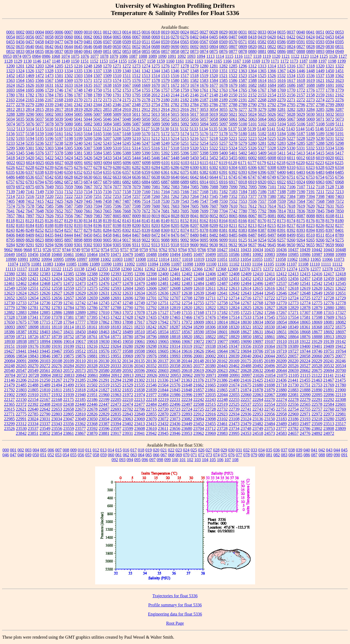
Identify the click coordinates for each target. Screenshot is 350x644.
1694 (20, 90)
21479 (9, 385)
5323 (223, 148)
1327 (40, 71)
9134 (252, 240)
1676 (204, 85)
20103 (45, 361)
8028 (175, 216)
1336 (88, 71)
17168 (199, 312)
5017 (194, 114)
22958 (281, 414)
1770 (291, 90)
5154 (329, 129)
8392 (291, 230)
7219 (40, 196)
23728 (222, 428)
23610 (151, 428)
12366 (197, 269)
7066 (78, 187)
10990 (11, 259)
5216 (194, 138)
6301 (204, 167)
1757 (165, 90)
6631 (98, 177)
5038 (49, 119)
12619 (305, 288)
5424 (69, 158)
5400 (223, 153)
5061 (233, 119)
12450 (222, 279)
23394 (116, 424)
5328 (272, 148)
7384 (291, 196)
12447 (187, 279)
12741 (69, 303)
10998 (94, 259)
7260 (156, 196)
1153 (104, 61)
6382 (204, 172)
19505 (69, 351)
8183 (20, 225)
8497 (272, 235)
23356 (69, 424)
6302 (214, 167)
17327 (341, 312)
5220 (223, 138)
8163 (214, 221)
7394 (310, 196)
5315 (146, 148)
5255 (214, 143)
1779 (340, 90)
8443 (59, 235)
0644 (69, 47)
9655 (310, 245)
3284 (310, 109)
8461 (117, 235)
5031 (320, 114)
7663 (98, 211)
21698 (270, 385)
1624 (10, 85)
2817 (59, 109)
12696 (128, 298)
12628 (69, 293)
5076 (30, 124)
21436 (281, 380)
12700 (140, 298)
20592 (128, 370)
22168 (57, 399)
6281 (127, 167)
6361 (165, 172)
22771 (9, 414)
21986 (175, 395)
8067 (253, 216)
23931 (128, 433)
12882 (9, 312)
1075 (75, 56)
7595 (107, 206)
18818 (175, 337)
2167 (49, 100)
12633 (128, 293)
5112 (11, 129)
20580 (104, 370)
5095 (214, 124)
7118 (320, 187)
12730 (9, 303)
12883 (21, 312)
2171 (88, 100)
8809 (20, 240)
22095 (317, 395)
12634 (140, 293)
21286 (92, 380)
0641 (40, 47)
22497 (187, 404)
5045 (98, 119)
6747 (252, 177)
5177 (214, 134)
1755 (146, 90)
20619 (199, 370)
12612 (222, 288)
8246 (20, 230)
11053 (234, 259)
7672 (146, 211)
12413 (293, 274)
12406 (210, 274)
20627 (234, 370)
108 (235, 460)
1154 (113, 61)
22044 (222, 395)
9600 (194, 245)
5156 (10, 134)
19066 (175, 341)
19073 (211, 341)
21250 (45, 380)
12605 (140, 288)
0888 (301, 51)
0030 (233, 32)
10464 (92, 254)
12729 (341, 298)
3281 (281, 109)
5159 (40, 134)
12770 (281, 303)
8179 (330, 221)
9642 (262, 245)
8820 (30, 240)
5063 (252, 119)
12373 (280, 269)
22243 (210, 399)
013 (103, 450)
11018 (187, 259)
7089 (224, 187)
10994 (47, 259)
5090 (166, 124)
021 (164, 450)
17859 (92, 322)
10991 (23, 259)
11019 (199, 259)
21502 (92, 385)
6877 (98, 182)
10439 (305, 250)
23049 (80, 419)
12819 (175, 308)
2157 (301, 95)
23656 (175, 428)
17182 (222, 312)
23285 (341, 419)
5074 (11, 124)
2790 (252, 105)
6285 (165, 167)
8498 (281, 235)
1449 (320, 71)
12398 (151, 274)
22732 (222, 409)
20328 (92, 366)
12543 (329, 283)
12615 (258, 288)
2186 (194, 100)
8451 (98, 235)
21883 (293, 390)
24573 (270, 433)
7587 (69, 206)
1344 (156, 71)
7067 (88, 187)
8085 (291, 216)
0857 (165, 51)
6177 (252, 163)
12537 (281, 283)
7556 (252, 201)
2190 (233, 100)
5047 (117, 119)
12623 (9, 293)
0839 (69, 51)
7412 (30, 201)
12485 (210, 283)
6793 (30, 182)
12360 (126, 269)
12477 (116, 283)
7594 (98, 206)
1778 (330, 90)
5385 (107, 153)
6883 (136, 182)
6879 (107, 182)
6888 (175, 182)
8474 (165, 235)
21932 (57, 395)
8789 (340, 235)
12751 (163, 303)
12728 (329, 298)
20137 (163, 361)
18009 (199, 322)
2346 (117, 105)
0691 (185, 47)
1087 (133, 56)
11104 (257, 264)
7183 (233, 192)
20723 (22, 375)
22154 (33, 399)
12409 (246, 274)
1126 (333, 56)
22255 (234, 399)
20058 (305, 356)
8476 (175, 235)
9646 (281, 245)
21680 (258, 385)
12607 (163, 288)
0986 (46, 56)
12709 (199, 298)
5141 (271, 129)
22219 (163, 399)
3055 (223, 109)
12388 (92, 274)
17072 (128, 312)
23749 (258, 428)
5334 (330, 148)
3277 (243, 109)
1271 (117, 66)
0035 (281, 32)
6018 (310, 158)
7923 (40, 216)
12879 (317, 308)
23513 (329, 424)
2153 (262, 95)
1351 (223, 71)
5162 (69, 134)
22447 (104, 404)
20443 (222, 366)
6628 (69, 177)
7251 (98, 196)
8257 (69, 230)
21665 (210, 385)
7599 (146, 206)
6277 (88, 167)
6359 (146, 172)
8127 (59, 221)
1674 (194, 85)
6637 (146, 177)
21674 (234, 385)
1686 (291, 85)
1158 (151, 61)
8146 (156, 221)
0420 (272, 37)
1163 (199, 61)
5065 (272, 119)
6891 (194, 182)
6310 (291, 167)
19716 (270, 351)
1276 (165, 66)
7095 (253, 187)
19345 (222, 346)
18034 (258, 322)
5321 (204, 148)
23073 (175, 419)
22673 (80, 409)
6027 (59, 163)
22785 (33, 414)
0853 (127, 51)
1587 (243, 80)
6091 (78, 163)
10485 (140, 254)
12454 (270, 279)
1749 (88, 90)
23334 (33, 424)
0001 (10, 32)
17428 (128, 317)
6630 (88, 177)
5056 (194, 119)
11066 (327, 259)
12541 (305, 283)
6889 (185, 182)
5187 (301, 134)
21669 (222, 385)
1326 (30, 71)
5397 (194, 153)
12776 (329, 303)
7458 (107, 201)
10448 (341, 250)
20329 (104, 366)
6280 (117, 167)
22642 (45, 409)
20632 (258, 370)
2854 (117, 109)
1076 (85, 56)
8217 (291, 225)
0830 (330, 47)
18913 (329, 337)
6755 (330, 177)
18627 (246, 332)
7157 (117, 192)
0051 (320, 32)
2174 (117, 100)
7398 (320, 196)
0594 (330, 42)
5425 (78, 158)
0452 (320, 37)
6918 (243, 182)
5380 (69, 153)
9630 (214, 245)
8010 (146, 216)
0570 (233, 42)
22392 (33, 404)
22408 (45, 404)
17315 (329, 312)
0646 (88, 47)
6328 (320, 167)
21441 (293, 380)
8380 (214, 230)
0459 (49, 42)
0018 (156, 32)
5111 (340, 124)
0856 (156, 51)
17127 (163, 312)
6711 (223, 177)
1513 (146, 76)
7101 (272, 187)
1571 (88, 80)
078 (247, 455)
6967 (330, 182)
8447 (78, 235)
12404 (199, 274)
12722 (270, 298)
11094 (153, 264)
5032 (330, 114)
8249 (30, 230)
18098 (33, 327)
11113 (10, 269)
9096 (214, 240)
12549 (9, 288)
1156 (132, 61)
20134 (127, 361)
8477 (185, 235)
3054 (214, 109)
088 (322, 455)
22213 (140, 399)
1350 (214, 71)
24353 (246, 433)
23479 (246, 424)
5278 (233, 143)
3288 (10, 114)
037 (284, 450)
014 (111, 450)
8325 (136, 230)
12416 (317, 274)
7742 (233, 211)
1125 (324, 56)
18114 (68, 327)
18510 (140, 332)
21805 (33, 390)
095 (137, 460)
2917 (194, 109)
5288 (320, 143)
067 (164, 455)
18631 (258, 332)
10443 (329, 250)
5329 (281, 148)
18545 (151, 332)
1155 (123, 61)
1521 (223, 76)
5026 (272, 114)
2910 (127, 109)
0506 (98, 42)
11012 (152, 259)
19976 (151, 356)
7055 (59, 187)
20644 (281, 370)
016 (126, 450)
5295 (330, 143)
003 (28, 450)
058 (96, 455)
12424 (57, 279)
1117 (248, 56)
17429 (140, 317)
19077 (223, 341)
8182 (10, 225)
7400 (330, 196)
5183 (272, 134)
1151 (85, 61)
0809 (243, 47)
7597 (127, 206)
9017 (127, 240)
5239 (69, 143)
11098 (188, 264)
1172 (284, 61)
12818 (163, 308)
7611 (243, 206)
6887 (165, 182)
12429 (92, 279)
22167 (45, 399)
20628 (246, 370)
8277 (78, 230)
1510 (117, 76)
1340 (127, 71)
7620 (310, 206)
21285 (80, 380)
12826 (258, 308)
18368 (317, 327)
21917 (45, 395)
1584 (214, 80)
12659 (92, 298)
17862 (104, 322)
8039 (185, 216)
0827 (301, 47)
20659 (293, 370)
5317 (165, 148)
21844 (163, 390)
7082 (166, 187)
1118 (257, 56)
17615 (341, 317)
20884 (105, 375)
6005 (262, 158)
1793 (127, 95)
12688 (104, 298)
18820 (187, 337)
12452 (246, 279)
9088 (165, 240)
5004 (69, 114)
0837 (59, 51)
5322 (214, 148)
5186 (291, 134)
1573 (107, 80)
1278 (185, 66)
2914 (165, 109)
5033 (340, 114)
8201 (146, 225)
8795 (10, 240)
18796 (151, 337)
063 (134, 455)
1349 (204, 71)
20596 (140, 370)
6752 (301, 177)
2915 (175, 109)
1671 (165, 85)
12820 (187, 308)
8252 (40, 230)
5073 (340, 119)
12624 (21, 293)
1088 (143, 56)
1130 (28, 61)
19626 (199, 351)
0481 (88, 42)
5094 (204, 124)
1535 (301, 76)
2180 (165, 100)
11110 (315, 264)
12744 (92, 303)
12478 (128, 283)
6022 (11, 163)
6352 (78, 172)
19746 (317, 351)
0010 (88, 32)
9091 (175, 240)
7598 (136, 206)
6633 (117, 177)
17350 (45, 317)
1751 (107, 90)
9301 (78, 245)
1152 (94, 61)
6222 (310, 163)
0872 (185, 51)
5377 (49, 153)
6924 (301, 182)
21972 (128, 395)
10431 (234, 250)
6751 (291, 177)
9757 (124, 250)
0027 (204, 32)
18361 (305, 327)
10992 (35, 259)
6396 (262, 172)
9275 (340, 240)
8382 (233, 230)
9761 (153, 250)
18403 (45, 332)
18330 (269, 327)
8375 (194, 230)
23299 (9, 424)
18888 (317, 337)
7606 (204, 206)
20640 (270, 370)
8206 (185, 225)
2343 (88, 105)
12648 (305, 293)
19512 (80, 351)
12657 (69, 298)
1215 (69, 66)
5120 (78, 129)
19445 (45, 351)
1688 (310, 85)
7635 (340, 206)
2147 (204, 95)
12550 (21, 288)
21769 (329, 385)
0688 (156, 47)
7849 (330, 211)
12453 (258, 279)
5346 (30, 153)
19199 (69, 346)
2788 (233, 105)
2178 (146, 100)
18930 (10, 341)
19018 (92, 341)
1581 (185, 80)
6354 (98, 172)
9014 (117, 240)
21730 (293, 385)
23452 (199, 424)
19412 (341, 346)
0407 (233, 37)
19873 (57, 356)
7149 (40, 192)
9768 (212, 250)
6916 (223, 182)
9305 (117, 245)
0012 (107, 32)
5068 (301, 119)
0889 (310, 51)
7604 (185, 206)
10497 (199, 254)
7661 (88, 211)
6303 (223, 167)
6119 (223, 163)
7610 (233, 206)
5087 (137, 124)
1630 (40, 85)
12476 (104, 283)
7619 (301, 206)
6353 (88, 172)
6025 (40, 163)
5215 (185, 138)
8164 (223, 221)
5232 (340, 138)
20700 (341, 370)
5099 (233, 124)
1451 (340, 71)
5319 (185, 148)
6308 (272, 167)
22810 (80, 414)
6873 (78, 182)
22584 (329, 404)
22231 (175, 399)
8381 (223, 230)
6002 (252, 158)
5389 (136, 153)
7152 (69, 192)
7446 (98, 201)
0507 (107, 42)
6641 (185, 177)
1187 (303, 61)
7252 (107, 196)
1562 (340, 76)
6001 (243, 158)
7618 (291, 206)
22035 (210, 395)
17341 (33, 317)
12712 (222, 298)
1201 (20, 66)
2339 (49, 105)
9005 (107, 240)
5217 (204, 138)
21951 (92, 395)
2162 (340, 95)
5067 (291, 119)
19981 (163, 356)
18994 (45, 341)
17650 (9, 322)
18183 (116, 327)
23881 (104, 433)
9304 (107, 245)
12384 (57, 274)
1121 (286, 56)
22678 (92, 409)
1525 (262, 76)
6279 (107, 167)
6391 (223, 172)
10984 (281, 254)
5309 (107, 148)
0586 (281, 42)
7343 (204, 196)
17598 (317, 317)
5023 (243, 114)
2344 (98, 105)
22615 (9, 409)
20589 (116, 370)
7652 (59, 211)
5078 (49, 124)
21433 (269, 380)
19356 (246, 346)
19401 (317, 346)
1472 (40, 76)
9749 (76, 250)
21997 (199, 395)
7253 (117, 196)
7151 (59, 192)
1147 (46, 61)
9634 (243, 245)
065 (149, 455)
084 (292, 455)
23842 (21, 433)
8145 (146, 221)
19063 (152, 341)
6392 (233, 172)
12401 (175, 274)
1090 (162, 56)
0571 (243, 42)
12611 (210, 288)
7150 (49, 192)
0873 (194, 51)
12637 (175, 293)
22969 (293, 414)
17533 (246, 317)
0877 (233, 51)
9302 (88, 245)
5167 (117, 134)
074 (216, 455)
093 (122, 460)
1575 (127, 80)
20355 (163, 366)
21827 (104, 390)
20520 (281, 366)
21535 (140, 385)
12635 (151, 293)
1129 (18, 61)
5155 (339, 129)
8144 (136, 221)
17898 (128, 322)
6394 (252, 172)
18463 (104, 332)
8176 (310, 221)
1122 (295, 56)
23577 (80, 428)
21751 (305, 385)
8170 (262, 221)
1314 (272, 66)
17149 (175, 312)
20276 (57, 366)
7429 (78, 201)
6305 (243, 167)
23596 (104, 428)
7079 (137, 187)
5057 (204, 119)
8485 (233, 235)
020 (156, 450)
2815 (40, 109)
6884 (146, 182)
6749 (272, 177)
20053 (281, 356)
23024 (33, 419)
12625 (33, 293)
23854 (57, 433)
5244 (117, 143)
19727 (293, 351)
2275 (330, 100)
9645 (272, 245)
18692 (329, 332)
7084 (185, 187)
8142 (117, 221)
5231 (330, 138)
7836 (301, 211)
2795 (291, 105)
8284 (107, 230)
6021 (340, 158)
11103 (246, 264)
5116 (49, 129)
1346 (175, 71)
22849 (140, 414)
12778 (341, 303)
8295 (117, 230)
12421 (33, 279)
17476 (210, 317)
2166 (40, 100)
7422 (49, 201)
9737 (57, 250)
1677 (214, 85)
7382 (281, 196)
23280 (329, 419)
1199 (342, 61)
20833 (69, 375)
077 (239, 455)
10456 (33, 254)
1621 (320, 80)
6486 (10, 177)
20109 (69, 361)
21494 (57, 385)
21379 (210, 380)
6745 (233, 177)
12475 (92, 283)
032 (247, 450)
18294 (187, 327)
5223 (252, 138)
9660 (340, 245)
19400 (305, 346)
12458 (317, 279)
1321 (330, 66)
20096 (33, 361)
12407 (222, 274)
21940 (80, 395)
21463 (317, 380)
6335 (10, 172)
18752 (69, 337)
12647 (293, 293)
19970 (140, 356)
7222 (69, 196)
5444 (136, 158)
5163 (78, 134)
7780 (243, 211)
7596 (117, 206)
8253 (49, 230)
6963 (320, 182)
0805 (223, 47)
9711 (37, 250)
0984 (37, 56)
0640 (30, 47)
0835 (40, 51)
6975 (30, 187)
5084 (108, 124)
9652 (301, 245)
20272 (45, 366)
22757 (317, 409)
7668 (127, 211)
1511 (126, 76)
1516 (175, 76)
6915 (214, 182)
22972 (317, 414)
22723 (175, 409)
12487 (222, 283)
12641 (222, 293)
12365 (185, 269)
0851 (107, 51)
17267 (281, 312)
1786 (69, 95)
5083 (98, 124)
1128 (8, 61)
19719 (281, 351)
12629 (80, 293)
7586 (59, 206)
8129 (69, 221)
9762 (163, 250)
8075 (262, 216)
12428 (80, 279)
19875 (69, 356)
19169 (21, 346)
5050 (146, 119)
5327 (262, 148)
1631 (49, 85)
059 (103, 455)
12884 (33, 312)
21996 (187, 395)
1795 (136, 95)
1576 (136, 80)
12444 (151, 279)
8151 (175, 221)
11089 (94, 264)
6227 (20, 167)
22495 (163, 404)
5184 (281, 134)
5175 (194, 134)
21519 (104, 385)
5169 (136, 134)
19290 (140, 346)
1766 (252, 90)
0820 (252, 47)
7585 (49, 206)
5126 (136, 129)
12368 (221, 269)
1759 (185, 90)
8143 (127, 221)
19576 (104, 351)
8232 (330, 225)
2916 (185, 109)
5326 (252, 148)
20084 (10, 361)
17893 (116, 322)
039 (299, 450)
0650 (117, 47)
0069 (156, 37)
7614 (272, 206)
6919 (252, 182)
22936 (246, 414)
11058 (281, 259)
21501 (80, 385)
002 (21, 450)
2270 (281, 100)
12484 (199, 283)
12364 (174, 269)
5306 (78, 148)
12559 (69, 288)
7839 (310, 211)
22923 (222, 414)
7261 (165, 196)
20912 (116, 375)
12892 (92, 312)
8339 (146, 230)
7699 (204, 211)
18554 (163, 332)
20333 (116, 366)
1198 (332, 61)
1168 (246, 61)
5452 (214, 158)
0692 (194, 47)
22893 (187, 414)
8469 (146, 235)
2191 (243, 100)
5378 (59, 153)
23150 (270, 419)
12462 (21, 283)
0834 (30, 51)
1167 (237, 61)
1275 (156, 66)
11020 (211, 259)
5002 (49, 114)
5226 (281, 138)
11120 (45, 269)
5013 (156, 114)
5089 (156, 124)
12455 (281, 279)
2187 (204, 100)
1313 (262, 66)
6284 (156, 167)
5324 (233, 148)
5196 (49, 138)
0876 (223, 51)
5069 (310, 119)
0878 (243, 51)
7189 (291, 192)
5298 (340, 143)
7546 (194, 201)
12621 (329, 288)
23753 (270, 428)
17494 (222, 317)
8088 (311, 216)
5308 (98, 148)
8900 (98, 240)
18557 (175, 332)
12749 (140, 303)
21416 (246, 380)
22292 (329, 399)
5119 (68, 129)
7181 (214, 192)
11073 (339, 259)
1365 (262, 71)
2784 (194, 105)
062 (126, 455)
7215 (20, 196)
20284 (69, 366)
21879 (270, 390)
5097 (224, 124)
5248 (156, 143)
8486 (243, 235)
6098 (146, 163)
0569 (223, 42)
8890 (49, 240)
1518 (194, 76)
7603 (175, 206)
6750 (281, 177)
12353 (103, 269)
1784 (49, 95)
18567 (187, 332)
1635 (88, 85)
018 (141, 450)
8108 (330, 216)
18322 (258, 327)
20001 (199, 356)
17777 (80, 322)
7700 (214, 211)
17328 (9, 317)
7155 (98, 192)
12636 (163, 293)
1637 (98, 85)
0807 (233, 47)
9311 (136, 245)
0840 (78, 51)
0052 (330, 32)
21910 (33, 395)
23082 (187, 419)
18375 (340, 327)
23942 (151, 433)
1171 (275, 61)
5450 (194, 158)
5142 (281, 129)
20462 (234, 366)
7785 (252, 211)
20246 (340, 361)
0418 (252, 37)
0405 (214, 37)
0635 (20, 47)
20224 (305, 361)
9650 (291, 245)
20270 (33, 366)
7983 (98, 216)
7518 (156, 201)
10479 (128, 254)
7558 (272, 201)
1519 (204, 76)
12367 (209, 269)
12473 (80, 283)
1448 (310, 71)
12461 (9, 283)
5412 (291, 153)
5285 (301, 143)
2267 (252, 100)
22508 (199, 404)
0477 (59, 42)
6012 (301, 158)
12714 (234, 298)
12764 (234, 303)
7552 (233, 201)
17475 (199, 317)
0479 (78, 42)
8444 (69, 235)
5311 (126, 148)
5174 (185, 134)
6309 (281, 167)
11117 (22, 269)
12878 (305, 308)
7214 (10, 196)
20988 (223, 375)
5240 (78, 143)
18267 (163, 327)
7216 (30, 196)
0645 (78, 47)
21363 (187, 380)
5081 (78, 124)
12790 (128, 308)
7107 (301, 187)
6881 (117, 182)
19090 (246, 341)
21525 (116, 385)
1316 (291, 66)
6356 (117, 172)
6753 (310, 177)
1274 (146, 66)
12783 (57, 308)
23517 (341, 424)
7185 (252, 192)
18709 (9, 337)
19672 (234, 351)
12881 (341, 308)
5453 (223, 158)
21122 (317, 375)
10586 (234, 254)
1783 (40, 95)
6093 (98, 163)
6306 (252, 167)
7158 (127, 192)
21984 (163, 395)
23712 (210, 428)
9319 (185, 245)
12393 (116, 274)
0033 (262, 32)
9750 (86, 250)
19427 (9, 351)
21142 (340, 375)
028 (216, 450)
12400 (163, 274)
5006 (88, 114)
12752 (175, 303)
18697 (341, 332)
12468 (45, 283)
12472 (69, 283)
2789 (243, 105)
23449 (187, 424)
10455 (21, 254)
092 (115, 460)
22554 (270, 404)
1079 (114, 56)
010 (81, 450)
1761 (204, 90)
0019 (165, 32)
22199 (104, 399)
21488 (33, 385)
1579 (165, 80)
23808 (329, 428)
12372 (268, 269)
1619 (310, 80)
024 (186, 450)
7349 (223, 196)
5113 (20, 129)
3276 (233, 109)
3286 (330, 109)
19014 (69, 341)
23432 (163, 424)
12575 (92, 288)
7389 (301, 196)
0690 (175, 47)
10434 (258, 250)
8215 (272, 225)
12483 (187, 283)
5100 (243, 124)
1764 (233, 90)
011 (88, 450)
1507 (98, 76)
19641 (210, 351)
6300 (194, 167)
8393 (301, 230)
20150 (210, 361)
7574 (10, 206)
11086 (83, 264)
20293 (80, 366)
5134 (203, 129)
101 (183, 460)
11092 (129, 264)
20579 (92, 370)
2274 (320, 100)
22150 (21, 399)
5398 (204, 153)
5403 (252, 153)
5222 (243, 138)
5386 (117, 153)
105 (213, 460)
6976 (40, 187)
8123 (30, 221)
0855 (146, 51)
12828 (281, 308)
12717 (258, 298)
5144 (300, 129)
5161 (59, 134)
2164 (20, 100)
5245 (127, 143)
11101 (223, 264)
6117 (214, 163)
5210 (136, 138)
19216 (92, 346)
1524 (252, 76)
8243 (10, 230)
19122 (305, 341)
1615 (272, 80)
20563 (57, 370)
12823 (222, 308)
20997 (247, 375)
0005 (49, 32)
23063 (128, 419)
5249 (165, 143)
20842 (81, 375)
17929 (151, 322)
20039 (234, 356)
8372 (175, 230)
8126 (49, 221)
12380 (9, 274)
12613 (234, 288)
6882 (127, 182)
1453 (20, 76)
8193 (78, 225)
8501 (301, 235)
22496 (175, 404)
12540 (293, 283)
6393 (243, 172)
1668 (136, 85)
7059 (69, 187)
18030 (246, 322)
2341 (69, 105)
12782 (45, 308)
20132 (116, 361)
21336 (163, 380)
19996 (187, 356)
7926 (49, 216)
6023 (20, 163)
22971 (305, 414)
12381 (21, 274)
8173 (281, 221)
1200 (10, 66)
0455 (10, 42)
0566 (194, 42)
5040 (69, 119)
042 (322, 450)
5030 (310, 114)
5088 (146, 124)
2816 (49, 109)
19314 (175, 346)
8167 (252, 221)
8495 (262, 235)
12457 (305, 279)
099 (167, 460)
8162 (204, 221)
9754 (105, 250)
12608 (175, 288)
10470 (104, 254)
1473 (49, 76)
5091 (175, 124)
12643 (246, 293)
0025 (194, 32)
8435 (49, 235)
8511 (320, 235)
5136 (223, 129)
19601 (151, 351)
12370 (245, 269)
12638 (187, 293)
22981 (341, 414)
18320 (234, 327)
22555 (281, 404)
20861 (93, 375)
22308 (341, 399)
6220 (301, 163)
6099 (156, 163)
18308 (222, 327)
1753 (127, 90)
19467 (57, 351)
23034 (57, 419)
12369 (233, 269)
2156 (291, 95)
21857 (199, 390)
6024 (30, 163)
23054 (104, 419)
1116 (239, 56)
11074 (13, 264)
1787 (78, 95)
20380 (210, 366)
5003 (59, 114)
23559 (69, 428)
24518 (258, 433)
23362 (80, 424)
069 (179, 455)
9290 (20, 245)
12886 (57, 312)
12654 (33, 298)
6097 (137, 163)
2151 (243, 95)
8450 (88, 235)
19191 (57, 346)
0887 (291, 51)
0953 (8, 56)
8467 (136, 235)
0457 (30, 42)
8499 (291, 235)
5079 (59, 124)
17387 (80, 317)
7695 (185, 211)
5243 (107, 143)
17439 (163, 317)
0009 (78, 32)
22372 (21, 404)
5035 (20, 119)
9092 (185, 240)
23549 (45, 428)
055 (73, 455)
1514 (156, 76)
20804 (45, 375)
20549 (33, 370)
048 (21, 455)
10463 (80, 254)
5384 (98, 153)
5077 (40, 124)
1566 (40, 80)
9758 (134, 250)
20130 (104, 361)
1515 (165, 76)
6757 (10, 182)
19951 (116, 356)
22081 (293, 395)
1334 (69, 71)
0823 (281, 47)
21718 (281, 385)
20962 (187, 375)
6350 (69, 172)
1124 (314, 56)
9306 (127, 245)
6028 (69, 163)
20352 (151, 366)
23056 (116, 419)
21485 (21, 385)
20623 (222, 370)
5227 (291, 138)
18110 (57, 327)
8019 (156, 216)
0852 (117, 51)
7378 (262, 196)
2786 (214, 105)
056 (81, 455)
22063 (258, 395)
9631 (223, 245)
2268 (262, 100)
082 (277, 455)
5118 (58, 129)
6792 (20, 182)
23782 (293, 428)
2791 (262, 105)
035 (269, 450)
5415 (320, 153)
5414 (310, 153)
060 (111, 455)
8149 (165, 221)
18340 (281, 327)
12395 (128, 274)
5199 (78, 138)
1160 (170, 61)
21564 (163, 385)
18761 (92, 337)
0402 (194, 37)
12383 (45, 274)
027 (209, 450)
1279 (194, 66)
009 (73, 450)
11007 (129, 259)
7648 (40, 211)
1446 (301, 71)
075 (224, 455)
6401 (291, 172)
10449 (9, 254)
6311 (301, 167)
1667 (127, 85)
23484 (270, 424)
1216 (78, 66)
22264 (258, 399)
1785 (59, 95)
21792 (9, 390)
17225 (246, 312)
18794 (140, 337)
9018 (136, 240)
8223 (310, 225)
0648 (98, 47)
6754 (320, 177)
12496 (258, 283)
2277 (10, 105)
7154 (88, 192)
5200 (88, 138)
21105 (294, 375)
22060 (246, 395)
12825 (246, 308)
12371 (256, 269)
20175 (246, 361)
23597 (116, 428)
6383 (214, 172)
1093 (191, 56)
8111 (340, 216)
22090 (305, 395)
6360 (156, 172)
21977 (151, 395)
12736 (45, 303)
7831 (291, 211)
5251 (185, 143)
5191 (340, 134)
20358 (175, 366)
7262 (175, 196)
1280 (204, 66)
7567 (310, 201)
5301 (30, 148)
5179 (233, 134)
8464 (127, 235)
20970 (199, 375)
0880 (252, 51)
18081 (329, 322)
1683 (262, 85)
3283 (301, 109)
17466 (187, 317)
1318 (310, 66)
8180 (340, 221)
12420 (21, 279)
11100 (211, 264)
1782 (30, 95)
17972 (187, 322)
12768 (258, 303)
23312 (21, 424)
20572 (69, 370)
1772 (301, 90)
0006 (59, 32)
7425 (59, 201)
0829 (320, 47)
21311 (151, 380)
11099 (200, 264)
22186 (92, 399)
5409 (262, 153)
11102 (234, 264)
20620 (210, 370)
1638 (107, 85)
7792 (262, 211)
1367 (281, 71)
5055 (185, 119)
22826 (92, 414)
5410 (272, 153)
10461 (69, 254)
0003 (30, 32)
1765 (243, 90)
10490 (163, 254)
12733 (21, 303)
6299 (185, 167)
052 (51, 455)
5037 (40, 119)
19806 (9, 356)
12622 (341, 288)
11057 (269, 259)
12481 (163, 283)
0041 (310, 32)
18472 (116, 332)
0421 (281, 37)
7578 (30, 206)
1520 (214, 76)
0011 (97, 32)
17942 (163, 322)
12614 (246, 288)
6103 (185, 163)
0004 (40, 32)
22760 (329, 409)
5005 (78, 114)
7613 (262, 206)
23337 (45, 424)
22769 (341, 409)
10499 (210, 254)
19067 (187, 341)
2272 (301, 100)
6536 (30, 177)
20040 (246, 356)
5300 (20, 148)
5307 (88, 148)
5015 (175, 114)
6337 (30, 172)
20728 (34, 375)
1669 (146, 85)
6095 (117, 163)
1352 (233, 71)
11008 (140, 259)
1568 (59, 80)
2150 (233, 95)
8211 (233, 225)
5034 (10, 119)
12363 (162, 269)
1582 (194, 80)
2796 (301, 105)
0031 (243, 32)
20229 (317, 361)
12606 (151, 288)
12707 (175, 298)
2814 (30, 109)
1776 (310, 90)
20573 (80, 370)
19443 (33, 351)
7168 (204, 192)
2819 (78, 109)
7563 (291, 201)
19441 (21, 351)
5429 (98, 158)
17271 (293, 312)
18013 (210, 322)
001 (13, 450)
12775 (317, 303)
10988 (329, 254)
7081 (156, 187)
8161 (194, 221)
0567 (204, 42)
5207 (107, 138)
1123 (304, 56)
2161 (330, 95)
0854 (136, 51)
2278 (20, 105)
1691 (330, 85)
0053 (340, 32)
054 (66, 455)
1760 (194, 90)
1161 (180, 61)
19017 (81, 341)
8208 (204, 225)
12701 (151, 298)
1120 (276, 56)
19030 (104, 341)
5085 (117, 124)
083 (284, 455)
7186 (262, 192)
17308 (317, 312)
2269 (272, 100)
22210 (128, 399)
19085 (234, 341)
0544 (156, 42)
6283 (146, 167)
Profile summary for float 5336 (175, 605)
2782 (175, 105)
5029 (301, 114)
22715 (151, 409)
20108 (57, 361)
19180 (45, 346)
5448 (175, 158)
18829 (234, 337)
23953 (187, 433)
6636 (136, 177)
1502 (69, 76)
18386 (9, 332)
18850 (246, 337)
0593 (320, 42)
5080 (69, 124)
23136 (258, 419)
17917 (140, 322)
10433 (246, 250)
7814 (281, 211)
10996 (70, 259)
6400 (281, 172)
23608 (140, 428)
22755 (305, 409)
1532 (281, 76)
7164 (165, 192)
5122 (97, 129)
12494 (246, 283)
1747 (69, 90)
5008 (107, 114)
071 (194, 455)
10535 (222, 254)
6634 (127, 177)
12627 (57, 293)
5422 (49, 158)
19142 (340, 341)
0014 (127, 32)
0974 (17, 56)
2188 (214, 100)
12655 (45, 298)
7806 (272, 211)
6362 (175, 172)
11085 (71, 264)
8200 (136, 225)
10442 (317, 250)
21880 (281, 390)
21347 (175, 380)
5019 (214, 114)
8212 (243, 225)
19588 (128, 351)
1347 (185, 71)
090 (337, 455)
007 (58, 450)
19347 (234, 346)
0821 (262, 47)
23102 (222, 419)
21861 (210, 390)
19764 (341, 351)
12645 (270, 293)
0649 (107, 47)
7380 (272, 196)
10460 (57, 254)
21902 (9, 395)
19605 (163, 351)
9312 (146, 245)
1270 (107, 66)
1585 (223, 80)
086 (307, 455)
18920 (341, 337)
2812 (10, 109)
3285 (320, 109)
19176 (33, 346)
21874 (246, 390)
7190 (301, 192)
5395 (175, 153)
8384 (252, 230)
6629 (78, 177)
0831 (340, 47)
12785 (80, 308)
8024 (166, 216)
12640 (210, 293)
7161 (156, 192)
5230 (320, 138)
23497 (305, 424)
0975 (27, 56)
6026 (49, 163)
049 (28, 455)
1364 (252, 71)
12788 (116, 308)
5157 (20, 134)
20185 (258, 361)
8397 (330, 230)
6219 (291, 163)
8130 (78, 221)
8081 (272, 216)
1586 (233, 80)
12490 (234, 283)
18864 (293, 337)
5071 (320, 119)
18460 (92, 332)
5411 (281, 153)
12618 (293, 288)
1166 (227, 61)
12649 (317, 293)
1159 (161, 61)
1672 (175, 85)
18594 (210, 332)
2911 (136, 109)
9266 (320, 240)
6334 (340, 167)
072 (201, 455)
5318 (175, 148)
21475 (340, 380)
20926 (152, 375)
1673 (185, 85)
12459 (329, 279)
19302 (163, 346)
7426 (69, 201)
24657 (293, 433)
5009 (117, 114)
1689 (320, 85)
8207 (194, 225)
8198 (117, 225)
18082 (341, 322)
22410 (57, 404)
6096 (127, 163)
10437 (293, 250)
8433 (40, 235)
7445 (88, 201)
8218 (301, 225)
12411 (269, 274)
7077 (117, 187)
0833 (20, 51)
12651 (341, 293)
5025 (262, 114)
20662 (305, 370)
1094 (201, 56)
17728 (57, 322)
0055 (20, 37)
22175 (69, 399)
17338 (21, 317)
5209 (127, 138)
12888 (69, 312)
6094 (108, 163)
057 (88, 455)
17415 (104, 317)
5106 (301, 124)
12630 (92, 293)
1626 (30, 85)
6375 (185, 172)
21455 (305, 380)
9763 (173, 250)
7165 (175, 192)
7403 (340, 196)
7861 (20, 216)
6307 (262, 167)
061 (119, 455)
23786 (305, 428)
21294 (116, 380)
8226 (320, 225)
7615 (281, 206)
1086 (124, 56)
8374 (185, 230)
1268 (98, 66)
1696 (40, 90)
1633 (69, 85)
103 (198, 460)
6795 (49, 182)
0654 (146, 47)
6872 (69, 182)
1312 (252, 66)
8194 (88, 225)
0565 (185, 42)
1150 (75, 61)
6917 (233, 182)
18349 (293, 327)
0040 (301, 32)
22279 (305, 399)
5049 (136, 119)
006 (51, 450)
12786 (92, 308)
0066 (127, 37)
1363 (243, 71)
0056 (30, 37)
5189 (320, 134)
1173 (294, 61)
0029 (223, 32)
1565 (30, 80)
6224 (330, 163)
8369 (165, 230)
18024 (234, 322)
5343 (10, 153)
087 (314, 455)
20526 (293, 366)
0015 (136, 32)
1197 (322, 61)
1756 (156, 90)
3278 (252, 109)
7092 (243, 187)
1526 (272, 76)
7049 (49, 187)
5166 (107, 134)
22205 (116, 399)
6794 (40, 182)
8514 (330, 235)
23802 (317, 428)
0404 (204, 37)
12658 (80, 298)
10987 (317, 254)
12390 (104, 274)
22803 (57, 414)
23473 (234, 424)
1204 (49, 66)
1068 (56, 56)
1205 (59, 66)
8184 (30, 225)
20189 (269, 361)
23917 (116, 433)
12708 (187, 298)
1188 (313, 61)
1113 (211, 56)
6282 (136, 167)
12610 (199, 288)
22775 (21, 414)
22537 (246, 404)
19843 (33, 356)
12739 (57, 303)
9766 (202, 250)
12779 (9, 308)
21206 (21, 380)
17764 (69, 322)
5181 (252, 134)
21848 (187, 390)
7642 (20, 211)
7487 (127, 201)
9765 (192, 250)
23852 (45, 433)
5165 (98, 134)
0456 (20, 42)
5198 (69, 138)
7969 (88, 216)
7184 (243, 192)
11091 (118, 264)
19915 (104, 356)
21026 (258, 375)
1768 (272, 90)
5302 (40, 148)
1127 (343, 56)
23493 (293, 424)
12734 (33, 303)
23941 (140, 433)
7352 (233, 196)
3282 (291, 109)
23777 (281, 428)
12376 (304, 269)
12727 (317, 298)
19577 (116, 351)
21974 (140, 395)
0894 (330, 51)
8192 (69, 225)
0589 (291, 42)
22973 (329, 414)
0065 (117, 37)
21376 (198, 380)
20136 (151, 361)
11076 (25, 264)
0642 (49, 47)
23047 (69, 419)
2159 (320, 95)
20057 (293, 356)
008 (66, 450)
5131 (174, 129)
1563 (10, 80)
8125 (40, 221)
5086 (127, 124)
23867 (80, 433)
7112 (311, 187)
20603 (163, 370)
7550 (223, 201)
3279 (262, 109)
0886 (281, 51)
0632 (10, 47)
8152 (185, 221)
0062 (88, 37)
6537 (40, 177)
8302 (127, 230)
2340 (59, 105)
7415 (40, 201)
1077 (95, 56)
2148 (214, 95)
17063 (116, 312)
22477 (140, 404)
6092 (88, 163)
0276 (185, 37)
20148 (198, 361)
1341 (136, 71)
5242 (98, 143)
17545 (270, 317)
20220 (293, 361)
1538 (330, 76)
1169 (256, 61)
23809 (341, 428)
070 (186, 455)
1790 (107, 95)
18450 (80, 332)
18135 (80, 327)
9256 (272, 240)
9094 (194, 240)
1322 (340, 66)
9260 (291, 240)
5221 (233, 138)
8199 (127, 225)
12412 (281, 274)
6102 (175, 163)
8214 (262, 225)
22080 (281, 395)
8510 (310, 235)
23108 (234, 419)
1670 (156, 85)
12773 (293, 303)
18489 (128, 332)
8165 (233, 221)
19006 (57, 341)
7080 (146, 187)
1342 (146, 71)
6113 (194, 163)
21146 (10, 380)
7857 (11, 216)
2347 (127, 105)
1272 (127, 66)
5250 (175, 143)
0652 (136, 47)
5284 (291, 143)
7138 (339, 187)
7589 (78, 206)
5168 (127, 134)
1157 (142, 61)
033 (254, 450)
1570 (78, 80)
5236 (40, 143)
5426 (88, 158)
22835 (116, 414)
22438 (69, 404)
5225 (272, 138)
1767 (262, 90)
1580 (175, 80)
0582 (262, 42)
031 (239, 450)
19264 (116, 346)
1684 (272, 85)
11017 (176, 259)
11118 (33, 269)
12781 (33, 308)
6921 (272, 182)
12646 (281, 293)
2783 (185, 105)
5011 (136, 114)
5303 (49, 148)
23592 (92, 428)
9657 (320, 245)
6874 (88, 182)
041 (314, 450)
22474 (128, 404)
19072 (199, 341)
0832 (10, 51)
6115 (204, 163)
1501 (59, 76)
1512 (136, 76)
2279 (30, 105)
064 (141, 455)
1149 (65, 61)
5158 (30, 134)
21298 (128, 380)
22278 (293, 399)
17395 (92, 317)
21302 (140, 380)
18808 (163, 337)
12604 (128, 288)
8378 (204, 230)
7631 (330, 206)
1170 (265, 61)
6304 (233, 167)
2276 (340, 100)
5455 (233, 158)
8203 (156, 225)
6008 (272, 158)
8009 (137, 216)
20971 (211, 375)
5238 (59, 143)
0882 (272, 51)
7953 (59, 216)
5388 (127, 153)
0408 (243, 37)
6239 (49, 167)
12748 (128, 303)
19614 (175, 351)
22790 (45, 414)
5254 (204, 143)
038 (292, 450)
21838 (140, 390)
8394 (310, 230)
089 (329, 455)
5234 (20, 143)
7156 (107, 192)
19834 (21, 356)
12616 (270, 288)
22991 (21, 419)
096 (145, 460)
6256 (59, 167)
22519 (222, 404)
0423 (301, 37)
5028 (291, 114)
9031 (156, 240)
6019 (320, 158)
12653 (21, 298)
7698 (194, 211)
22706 (140, 409)
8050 (204, 216)
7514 (146, 201)
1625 (20, 85)
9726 (47, 250)
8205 (175, 225)
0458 (40, 42)
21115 (305, 375)
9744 (66, 250)
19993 (175, 356)
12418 (341, 274)
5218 (214, 138)
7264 (194, 196)
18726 (33, 337)
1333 (59, 71)
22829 (104, 414)
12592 (104, 288)
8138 (98, 221)
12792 (151, 308)
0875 (214, 51)
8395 (320, 230)
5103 (272, 124)
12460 (341, 279)
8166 (243, 221)
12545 (341, 283)
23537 (33, 428)
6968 (340, 182)
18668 (305, 332)
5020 (223, 114)
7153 (78, 192)
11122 (56, 269)
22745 (270, 409)
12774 (305, 303)
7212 (330, 192)
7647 (30, 211)
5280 (252, 143)
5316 (156, 148)
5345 (20, 153)
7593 (88, 206)
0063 (98, 37)
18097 (22, 327)
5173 (175, 134)
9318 (175, 245)
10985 (293, 254)
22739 (234, 409)
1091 (172, 56)
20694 (329, 370)
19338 (210, 346)
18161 (92, 327)
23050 (92, 419)
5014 (165, 114)
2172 (98, 100)
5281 (262, 143)
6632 (107, 177)
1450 (330, 71)
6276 (78, 167)
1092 (182, 56)
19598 (140, 351)
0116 (165, 37)
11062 (292, 259)
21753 (317, 385)
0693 (204, 47)
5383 (88, 153)
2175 (127, 100)
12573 (80, 288)
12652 (9, 298)
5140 (262, 129)
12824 (234, 308)
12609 (187, 288)
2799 (330, 105)
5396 (185, 153)
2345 (107, 105)
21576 (175, 385)
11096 (165, 264)
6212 (272, 163)
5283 (281, 143)
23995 (234, 433)
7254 (127, 196)
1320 (320, 66)
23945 (163, 433)
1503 (78, 76)
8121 (20, 221)
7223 (78, 196)
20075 (329, 356)
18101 (45, 327)
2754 (156, 105)
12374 (292, 269)
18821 (199, 337)
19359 (258, 346)
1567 (49, 80)
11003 (117, 259)
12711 (210, 298)
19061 (140, 341)
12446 (175, 279)
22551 (258, 404)
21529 (128, 385)
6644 (214, 177)
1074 (66, 56)
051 (43, 455)
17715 (45, 322)
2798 (320, 105)
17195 (234, 312)
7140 (20, 192)
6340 (59, 172)
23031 (45, 419)
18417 (57, 332)
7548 (214, 201)
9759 (144, 250)
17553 (281, 317)
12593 (116, 288)
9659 (330, 245)
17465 (175, 317)
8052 (214, 216)
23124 (246, 419)
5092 (185, 124)
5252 (194, 143)
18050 (270, 322)
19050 (128, 341)
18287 (175, 327)
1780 (10, 95)
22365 (9, 404)
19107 (270, 341)
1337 (98, 71)
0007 (69, 32)
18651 (281, 332)
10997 (82, 259)
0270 (175, 37)
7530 (165, 201)
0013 (117, 32)
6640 (175, 177)
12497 (270, 283)
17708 (33, 322)
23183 (281, 419)
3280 (272, 109)
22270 (270, 399)
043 (329, 450)
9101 (233, 240)
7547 (204, 201)
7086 (204, 187)
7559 (281, 201)
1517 (185, 76)
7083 (175, 187)
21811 (57, 390)
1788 (88, 95)
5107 (311, 124)
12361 (138, 269)
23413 (140, 424)
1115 (229, 56)
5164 (88, 134)
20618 (187, 370)
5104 (282, 124)
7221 (59, 196)
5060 (223, 119)
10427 (222, 250)
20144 (187, 361)
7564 (301, 201)
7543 (185, 201)
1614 (262, 80)
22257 (246, 399)
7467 (117, 201)
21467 (328, 380)
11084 (60, 264)
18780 (128, 337)
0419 (262, 37)
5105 (291, 124)
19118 (293, 341)
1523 (243, 76)
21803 (21, 390)
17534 (258, 317)
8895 (59, 240)
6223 (320, 163)
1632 (59, 85)
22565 (305, 404)
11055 (257, 259)
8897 (69, 240)
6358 (136, 172)
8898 (78, 240)
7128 (330, 187)
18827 (222, 337)
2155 (281, 95)
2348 (136, 105)
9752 (95, 250)
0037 (291, 32)
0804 (214, 47)
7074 (108, 187)
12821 (199, 308)
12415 (305, 274)
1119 (267, 56)
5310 (117, 148)
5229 (310, 138)
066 (156, 455)
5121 (87, 129)
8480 (194, 235)
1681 (243, 85)
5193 (20, 138)
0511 (146, 42)
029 (224, 450)
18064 (293, 322)
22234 (187, 399)
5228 (301, 138)
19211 (80, 346)
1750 (98, 90)
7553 (243, 201)
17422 (116, 317)
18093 (10, 327)
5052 (165, 119)
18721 (21, 337)
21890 (317, 390)
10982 (258, 254)
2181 (175, 100)
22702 (128, 409)
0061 (78, 37)
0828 (310, 47)
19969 (128, 356)
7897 (30, 216)
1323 (10, 71)
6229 (40, 167)
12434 (140, 279)
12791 (140, 308)
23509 (317, 424)
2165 (30, 100)
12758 (222, 303)
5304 (59, 148)
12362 (150, 269)
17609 (329, 317)
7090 (233, 187)
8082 (282, 216)
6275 (69, 167)
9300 (69, 245)
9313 (156, 245)
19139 (328, 341)
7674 (156, 211)
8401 (340, 230)
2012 (156, 95)
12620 (317, 288)
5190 (330, 134)
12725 (305, 298)
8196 (98, 225)
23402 (128, 424)
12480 (151, 283)
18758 (80, 337)
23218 (317, 419)
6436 (310, 172)
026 (201, 450)
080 (262, 455)
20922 (140, 375)
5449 (185, 158)
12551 (33, 288)
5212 (156, 138)
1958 (146, 95)
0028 (214, 32)
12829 (293, 308)
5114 (30, 129)
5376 (40, 153)
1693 (10, 90)
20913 (128, 375)
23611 (163, 428)
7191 (310, 192)
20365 (187, 366)
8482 (214, 235)
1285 (233, 66)
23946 (175, 433)
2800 (340, 105)
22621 (21, 409)
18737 (45, 337)
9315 (165, 245)
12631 (104, 293)
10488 (151, 254)
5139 (252, 129)
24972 (329, 433)
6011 (291, 158)
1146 (37, 61)
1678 (223, 85)
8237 (340, 225)
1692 (340, 85)
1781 (20, 95)
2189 (223, 100)
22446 (92, 404)
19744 (305, 351)
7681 (165, 211)
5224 (262, 138)
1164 (208, 61)
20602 (151, 370)
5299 (10, 148)
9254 (262, 240)
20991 (235, 375)
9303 (98, 245)
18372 (328, 327)
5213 (165, 138)
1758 (175, 90)
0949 (340, 51)
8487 (252, 235)
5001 (40, 114)
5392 (165, 153)
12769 (270, 303)
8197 (107, 225)
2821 (98, 109)
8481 (204, 235)
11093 (141, 264)
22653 (57, 409)
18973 (33, 341)
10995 (58, 259)
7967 (78, 216)
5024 (252, 114)
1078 (104, 56)
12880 (329, 308)
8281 (98, 230)
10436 (281, 250)
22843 (128, 414)
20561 (45, 370)
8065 (233, 216)
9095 (204, 240)
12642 (234, 293)
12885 (45, 312)
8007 (127, 216)
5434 (117, 158)
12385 (69, 274)
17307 (305, 312)
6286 (175, 167)
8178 (320, 221)
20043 (258, 356)
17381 (69, 317)
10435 (270, 250)
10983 (270, 254)
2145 (185, 95)
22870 (163, 414)
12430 (104, 279)
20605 (175, 370)
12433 (128, 279)
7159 (136, 192)
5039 (59, 119)
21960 (104, 395)
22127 (9, 399)
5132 (184, 129)
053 (58, 455)
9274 (330, 240)
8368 (156, 230)
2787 (223, 105)
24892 (317, 433)
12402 (187, 274)
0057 (40, 37)
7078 (127, 187)
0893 (320, 51)
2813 (20, 109)
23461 (222, 424)
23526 (9, 428)
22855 (151, 414)
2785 (204, 105)
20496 (270, 366)
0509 (127, 42)
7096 (262, 187)
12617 (281, 288)
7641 (10, 211)
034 (262, 450)
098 (160, 460)
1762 (214, 90)
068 (171, 455)
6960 (310, 182)
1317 (301, 66)
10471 (116, 254)
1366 (272, 71)
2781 (165, 105)
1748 (78, 90)
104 (205, 460)
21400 (234, 380)
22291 (317, 399)
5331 (301, 148)
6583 (59, 177)
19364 (270, 346)
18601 (222, 332)
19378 (281, 346)
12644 (258, 293)
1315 (281, 66)
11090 (106, 264)
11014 (164, 259)
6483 (320, 172)
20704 (10, 375)
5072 (330, 119)
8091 (320, 216)
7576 (20, 206)
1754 (136, 90)
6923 (291, 182)
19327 (199, 346)
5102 (262, 124)
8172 (272, 221)
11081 (36, 264)
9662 (8, 250)
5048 (127, 119)
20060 (317, 356)
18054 (281, 322)
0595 (340, 42)
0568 (214, 42)
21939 (69, 395)
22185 (80, 399)
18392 (33, 332)
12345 (91, 269)
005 (43, 450)
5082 (88, 124)
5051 (156, 119)
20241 (328, 361)
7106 (291, 187)
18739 (57, 337)
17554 (293, 317)
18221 (127, 327)
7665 (107, 211)
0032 (252, 32)
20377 (199, 366)
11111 (326, 264)
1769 (281, 90)
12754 (187, 303)
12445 (163, 279)
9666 (18, 250)
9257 (281, 240)
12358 (115, 269)
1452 (10, 76)
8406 (10, 235)
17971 (175, 322)
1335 (78, 71)
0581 (252, 42)
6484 (330, 172)
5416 (330, 153)
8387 (262, 230)
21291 (104, 380)
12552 (45, 288)
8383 (243, 230)
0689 (165, 47)
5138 (242, 129)
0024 (185, 32)
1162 (189, 61)
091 (344, 455)
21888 (305, 390)
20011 (222, 356)
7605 (194, 206)
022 (171, 450)
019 (149, 450)
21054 (270, 375)
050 (36, 455)
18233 (139, 327)
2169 (69, 100)
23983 (222, 433)
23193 (305, 419)
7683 (175, 211)
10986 (305, 254)
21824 (92, 390)
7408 (20, 201)
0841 (88, 51)
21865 (222, 390)
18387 (21, 332)
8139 (107, 221)
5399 (214, 153)
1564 (20, 80)
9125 (243, 240)
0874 (204, 51)
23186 (293, 419)
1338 (107, 71)
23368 (92, 424)
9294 (49, 245)
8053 (224, 216)
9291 (30, 245)
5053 (175, 119)
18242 (151, 327)
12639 (199, 293)
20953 (176, 375)
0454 (340, 37)
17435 (151, 317)
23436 (175, 424)
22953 (258, 414)
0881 (262, 51)
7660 (78, 211)
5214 (175, 138)
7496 (136, 201)
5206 (98, 138)
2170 (78, 100)
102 (190, 460)
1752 (117, 90)
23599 (128, 428)
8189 (59, 225)
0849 (98, 51)
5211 (146, 138)
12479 (140, 283)
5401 (233, 153)
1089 (153, 56)
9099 (223, 240)
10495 (187, 254)
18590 (199, 332)
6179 (262, 163)
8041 (195, 216)
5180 (243, 134)
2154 (272, 95)
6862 (59, 182)
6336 (20, 172)
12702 (163, 298)
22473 (116, 404)
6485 (340, 172)
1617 (291, 80)
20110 (81, 361)
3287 (340, 109)
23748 (246, 428)
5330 (291, 148)
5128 (155, 129)
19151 (9, 346)
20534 (341, 366)
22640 (33, 409)
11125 (68, 269)
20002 (210, 356)
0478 (69, 42)
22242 (199, 399)
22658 (69, 409)
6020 (330, 158)
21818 (80, 390)
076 (231, 455)
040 (307, 450)
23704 (199, 428)
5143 (291, 129)
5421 (40, 158)
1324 (20, 71)
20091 (22, 361)
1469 (30, 76)
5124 (116, 129)
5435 (127, 158)
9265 (310, 240)
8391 (281, 230)
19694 (246, 351)
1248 (88, 66)
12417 (329, 274)
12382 (33, 274)
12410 (258, 274)
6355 (107, 172)
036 (277, 450)
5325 (243, 148)
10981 (246, 254)
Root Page (175, 623)
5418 (10, 158)
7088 (214, 187)
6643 (204, 177)
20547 (21, 370)
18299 (198, 327)
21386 (222, 380)
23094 (199, 419)
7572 (340, 201)
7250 (88, 196)
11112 (337, 264)
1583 (204, 80)
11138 (79, 269)
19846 (45, 356)
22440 (80, 404)
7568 (320, 201)
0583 (272, 42)
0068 (146, 37)
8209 (214, 225)
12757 (210, 303)
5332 (310, 148)
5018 (204, 114)
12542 (317, 283)
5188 (310, 134)
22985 (9, 419)
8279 (88, 230)
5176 (204, 134)
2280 (40, 105)
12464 (33, 283)
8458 (107, 235)
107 (228, 460)
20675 (317, 370)
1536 (310, 76)
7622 (320, 206)
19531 (92, 351)
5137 (233, 129)
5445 (146, 158)
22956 (270, 414)
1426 (291, 71)
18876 (305, 337)
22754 (293, 409)
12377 (316, 269)
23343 (57, 424)
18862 (281, 337)
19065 (163, 341)
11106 (280, 264)
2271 (291, 100)
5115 (39, 129)
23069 (140, 419)
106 (220, 460)
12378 (327, 269)
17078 (140, 312)
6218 (281, 163)
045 (344, 450)
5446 (156, 158)
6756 (340, 177)
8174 (291, 221)
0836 (49, 51)
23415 (151, 424)
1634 (78, 85)
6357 (127, 172)
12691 (116, 298)
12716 (246, 298)
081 (269, 455)
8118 (10, 221)
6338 (40, 172)
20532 (329, 366)
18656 (293, 332)
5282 (272, 143)
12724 (293, 298)
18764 (104, 337)
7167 (194, 192)
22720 (163, 409)
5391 (156, 153)
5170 (146, 134)
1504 (88, 76)
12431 (116, 279)
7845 (320, 211)
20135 (139, 361)
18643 (270, 332)
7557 (262, 201)
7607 (214, 206)
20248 (9, 366)
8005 (117, 216)
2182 (185, 100)
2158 (310, 95)
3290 (30, 114)
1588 (252, 80)
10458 (45, 254)
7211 (320, 192)
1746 (59, 90)
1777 (320, 90)
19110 (282, 341)
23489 (281, 424)
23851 (33, 433)
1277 (175, 66)
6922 (281, 182)
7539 (175, 201)
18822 (210, 337)
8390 (272, 230)
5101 (253, 124)
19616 (187, 351)
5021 (233, 114)
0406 (223, 37)
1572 (98, 80)
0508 (117, 42)
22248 (222, 399)
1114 (220, 56)
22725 (199, 409)
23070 (151, 419)
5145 (310, 129)
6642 (194, 177)
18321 (246, 327)
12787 (104, 308)
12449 (210, 279)
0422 (291, 37)
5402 (243, 153)
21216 (33, 380)
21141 (328, 375)
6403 (301, 172)
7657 (69, 211)
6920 (262, 182)
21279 (69, 380)
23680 (187, 428)
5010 (127, 114)
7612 (252, 206)
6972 (20, 187)
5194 (30, 138)
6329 (330, 167)
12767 (246, 303)
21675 (246, 385)
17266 (270, 312)
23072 (163, 419)
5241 (88, 143)
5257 (223, 143)
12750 (151, 303)
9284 (10, 245)
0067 (136, 37)
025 (194, 450)
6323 (310, 167)
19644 (222, 351)
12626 (45, 293)
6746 (243, 177)
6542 (49, 177)
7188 (281, 192)
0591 (301, 42)
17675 (21, 322)
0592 (310, 42)
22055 (234, 395)
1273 (136, 66)
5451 (204, 158)
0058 (49, 37)
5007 (98, 114)
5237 (49, 143)
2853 (107, 109)
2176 (136, 100)
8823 (40, 240)
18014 (222, 322)
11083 (48, 264)
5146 (320, 129)
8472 (156, 235)
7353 (243, 196)
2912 (146, 109)
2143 (165, 95)
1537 (320, 76)
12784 (69, 308)
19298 (151, 346)
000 (6, 450)
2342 (78, 105)
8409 (30, 235)
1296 (243, 66)
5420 (30, 158)
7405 (10, 201)
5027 (281, 114)
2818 (69, 109)
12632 (116, 293)
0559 (165, 42)
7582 (40, 206)
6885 (156, 182)
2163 (10, 100)
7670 (136, 211)
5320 (194, 148)
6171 (242, 163)
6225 (339, 163)
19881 (92, 356)
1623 (340, 80)
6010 (281, 158)
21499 (69, 385)
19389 (293, 346)
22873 (175, 414)
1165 (218, 61)
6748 (262, 177)
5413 (301, 153)
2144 (175, 95)
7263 (185, 196)
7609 (223, 206)
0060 (69, 37)
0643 (59, 47)
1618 (301, 80)
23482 (258, 424)
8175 (301, 221)
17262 (258, 312)
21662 (199, 385)
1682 (252, 85)
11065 (316, 259)
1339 (117, 71)
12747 (116, 303)
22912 (199, 414)
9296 (59, 245)
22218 (151, 399)
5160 (49, 134)
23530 (21, 428)
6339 (49, 172)
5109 (330, 124)
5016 (185, 114)
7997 (108, 216)
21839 (151, 390)
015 (119, 450)
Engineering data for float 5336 (175, 614)
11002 (106, 259)
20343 (140, 366)
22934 (234, 414)
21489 (45, 385)
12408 (234, 274)
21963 (116, 395)
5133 (194, 129)
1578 (156, 80)
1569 (69, 80)
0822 (272, 47)
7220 (49, 196)
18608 (234, 332)
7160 (146, 192)
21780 (341, 385)
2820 (88, 109)
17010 (104, 312)
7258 (146, 196)
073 (209, 455)
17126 (151, 312)
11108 (303, 264)
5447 (165, 158)
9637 (252, 245)
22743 (258, 409)
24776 (305, 433)
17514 (234, 317)
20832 (57, 375)
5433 (107, 158)
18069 (317, 322)
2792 (272, 105)
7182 (223, 192)
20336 (128, 366)
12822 (210, 308)
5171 (156, 134)
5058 (214, 119)
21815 (69, 390)
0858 (175, 51)
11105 (269, 264)
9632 (233, 245)
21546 (151, 385)
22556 (293, 404)
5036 (30, 119)
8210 (223, 225)
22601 (341, 404)
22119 (340, 395)
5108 (320, 124)
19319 (187, 346)
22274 (281, 399)
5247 (146, 143)
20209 (281, 361)
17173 (210, 312)
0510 (136, 42)
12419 (9, 279)
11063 (304, 259)
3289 (20, 114)
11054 (246, 259)
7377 (252, 196)
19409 (329, 346)
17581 (305, 317)
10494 (175, 254)
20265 (21, 366)
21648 (187, 385)
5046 (107, 119)
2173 (107, 100)
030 (231, 450)
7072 (98, 187)
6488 (20, 177)
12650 (329, 293)
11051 (222, 259)
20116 (92, 361)
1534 (291, 76)
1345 (165, 71)
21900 (341, 390)
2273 (310, 100)
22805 (69, 414)
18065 (305, 322)
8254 (59, 230)
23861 (69, 433)
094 (130, 460)
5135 (213, 129)
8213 (252, 225)
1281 (214, 66)
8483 (223, 235)
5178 (223, 134)
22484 (151, 404)
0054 (10, 37)
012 (96, 450)
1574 (117, 80)
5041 (78, 119)
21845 (175, 390)
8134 (88, 221)
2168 (59, 100)
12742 (80, 303)
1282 (223, 66)
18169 (104, 327)
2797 (310, 105)
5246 (136, 143)
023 (179, 450)
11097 (176, 264)
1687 (301, 85)
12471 (57, 283)
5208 (117, 138)
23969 (210, 433)
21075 (282, 375)
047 (13, 455)
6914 (204, 182)
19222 (104, 346)
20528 (317, 366)
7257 (136, 196)
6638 (156, 177)
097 (152, 460)
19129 (317, 341)
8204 (165, 225)
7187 (272, 192)
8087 (301, 216)
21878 (258, 390)
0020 (175, 32)
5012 (146, 114)
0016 (146, 32)
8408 (20, 235)
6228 (30, 167)
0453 (330, 37)
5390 (146, 153)
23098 (210, 419)
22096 (329, 395)
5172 (165, 134)
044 (337, 450)
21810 (45, 390)
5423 (59, 158)
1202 (30, 66)
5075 (20, 124)
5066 (281, 119)
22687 (104, 409)
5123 (107, 129)
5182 (262, 134)
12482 (175, 283)
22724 (187, 409)
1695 (30, 90)
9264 (301, 240)
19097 (258, 341)
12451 (234, 279)
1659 (117, 85)
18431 (69, 332)
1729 (49, 90)
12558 (57, 288)
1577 (146, 80)
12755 (199, 303)
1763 (223, 90)
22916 (210, 414)
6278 (98, 167)
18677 (317, 332)
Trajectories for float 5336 (175, 596)
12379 (339, 269)
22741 (246, 409)
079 (254, 455)
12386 (80, 274)
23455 (210, 424)
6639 (165, 177)
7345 (214, 196)
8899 (88, 240)
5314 (136, 148)
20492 (258, 366)
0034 (272, 32)
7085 (195, 187)
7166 (185, 192)
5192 (10, 138)
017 (134, 450)
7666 (117, 211)
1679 (233, 85)
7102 (282, 187)
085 (299, 455)
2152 (252, 95)
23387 (104, 424)
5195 (40, 138)
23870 (92, 433)
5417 (340, 153)
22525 (234, 404)
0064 (107, 37)
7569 (330, 201)
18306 (210, 327)
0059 (59, 37)
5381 (78, 153)
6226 (10, 167)
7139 (10, 192)
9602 (204, 245)
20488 (246, 366)
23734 (234, 428)
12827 (270, 308)
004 (36, 450)
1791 (117, 95)
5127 (145, 129)
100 (175, 460)
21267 (57, 380)
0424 (310, 37)
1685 (281, 85)
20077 (341, 356)
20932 (164, 375)
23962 (199, 433)
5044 (88, 119)
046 (6, 455)
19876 (80, 356)
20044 (270, 356)
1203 (40, 66)
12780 (21, 308)
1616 (281, 80)
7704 (223, 211)
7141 (30, 192)
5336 (340, 148)
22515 (210, 404)
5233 (10, 143)
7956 (69, 216)
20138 (175, 361)
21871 (234, 390)
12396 (140, 274)
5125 (126, 129)
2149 (223, 95)
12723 (281, 298)
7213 (340, 192)
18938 (22, 341)
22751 (281, 409)
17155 (187, 312)
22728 (210, 409)
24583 (281, 433)
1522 (233, 76)
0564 (175, 42)
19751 (329, 351)
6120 (233, 163)
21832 (116, 390)
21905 (21, 395)
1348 (194, 71)
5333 (320, 148)
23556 (57, 428)
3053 (204, 109)
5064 (262, 119)
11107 (292, 264)
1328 (49, 71)
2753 (146, 105)
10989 (341, 254)
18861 (270, 337)
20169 (234, 361)
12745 (104, 303)
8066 (243, 216)
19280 (128, 346)
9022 (146, 240)
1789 (98, 95)
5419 (20, 158)
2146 (194, 95)
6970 (11, 187)
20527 (305, 366)
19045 (116, 341)
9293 (40, 245)
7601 (165, 206)
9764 (183, 250)
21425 (258, 380)
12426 (69, 279)
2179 (156, 100)
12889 (80, 312)
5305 (69, 148)
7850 (340, 211)
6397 (272, 172)
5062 (243, 119)
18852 (258, 337)
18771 (116, 337)
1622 (330, 80)
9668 (28, 250)
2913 (156, 109)
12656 (57, 298)
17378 (57, 317)
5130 (165, 129)
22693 (116, 409)
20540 (9, 370)
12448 (199, 279)
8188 (49, 225)
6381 (194, 172)
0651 (127, 47)
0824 (291, 47)
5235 (30, 143)
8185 (40, 225)
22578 (317, 404)
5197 (59, 138)
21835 (128, 390)
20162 (222, 361)
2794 (281, 105)
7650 (49, 211)
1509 (107, 76)
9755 (115, 250)
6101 (166, 163)
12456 (293, 279)
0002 (20, 32)
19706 (258, 351)
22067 (270, 395)
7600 (156, 206)
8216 (281, 225)
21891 (329, 390)
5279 (243, 143)
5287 (310, 143)
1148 (56, 61)
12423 (45, 279)
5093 (195, 124)
